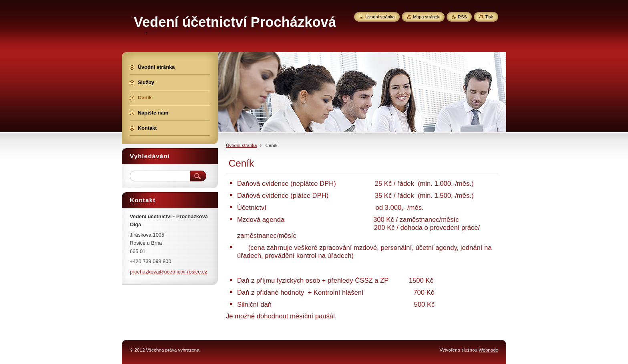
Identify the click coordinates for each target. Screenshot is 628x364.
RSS (462, 17)
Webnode (488, 350)
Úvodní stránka (241, 145)
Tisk (489, 17)
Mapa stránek (426, 17)
